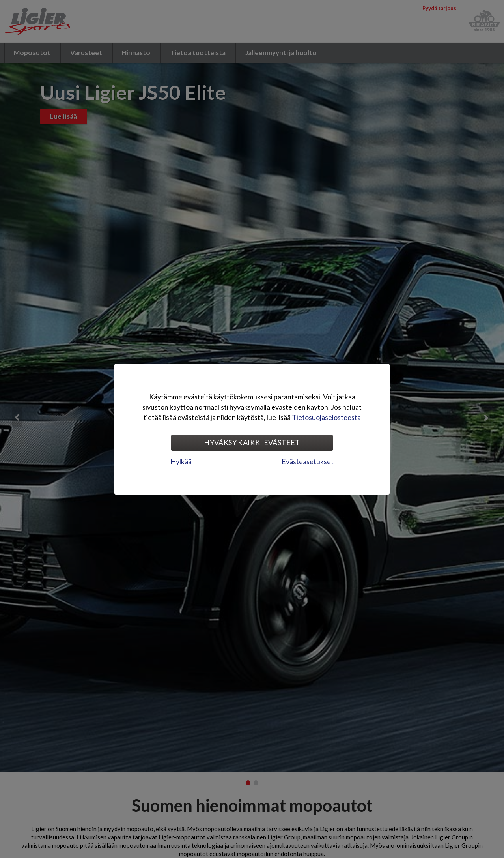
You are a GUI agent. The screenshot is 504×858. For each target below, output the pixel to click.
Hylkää (181, 461)
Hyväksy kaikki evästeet (252, 442)
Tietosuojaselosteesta (326, 417)
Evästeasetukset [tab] (308, 461)
